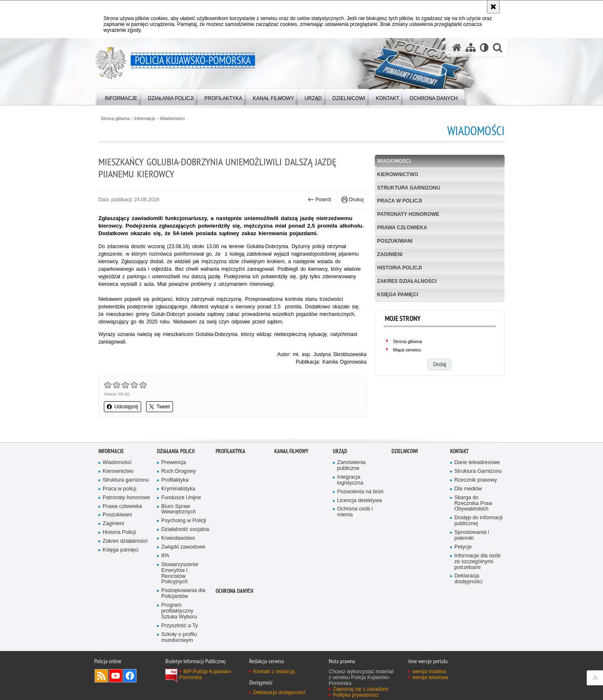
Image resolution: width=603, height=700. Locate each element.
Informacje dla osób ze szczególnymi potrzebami (477, 562)
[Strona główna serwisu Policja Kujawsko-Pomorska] (457, 47)
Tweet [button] (160, 407)
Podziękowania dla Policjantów (183, 594)
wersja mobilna (429, 672)
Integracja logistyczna (350, 480)
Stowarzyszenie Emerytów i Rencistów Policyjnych (180, 573)
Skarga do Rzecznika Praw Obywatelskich (473, 504)
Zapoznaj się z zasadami (361, 689)
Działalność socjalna (185, 529)
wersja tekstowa (430, 677)
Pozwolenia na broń (360, 492)
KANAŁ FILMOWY (291, 451)
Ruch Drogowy (179, 471)
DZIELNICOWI (405, 451)
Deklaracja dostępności (468, 579)
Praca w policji (400, 201)
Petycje (463, 547)
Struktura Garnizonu (478, 471)
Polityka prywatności (356, 695)
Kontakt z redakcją (274, 672)
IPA (165, 556)
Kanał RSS (101, 676)
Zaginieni (390, 254)
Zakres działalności (407, 281)
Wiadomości (172, 119)
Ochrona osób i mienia (355, 512)
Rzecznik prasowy (476, 480)
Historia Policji (400, 268)
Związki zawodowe (183, 547)
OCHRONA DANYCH (234, 591)
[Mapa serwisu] (471, 47)
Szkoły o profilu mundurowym (179, 637)
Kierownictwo (398, 174)
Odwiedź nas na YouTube (116, 676)
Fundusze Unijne (181, 498)
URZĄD (340, 451)
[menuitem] (121, 96)
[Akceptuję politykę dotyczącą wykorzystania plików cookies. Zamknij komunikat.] (493, 7)
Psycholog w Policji (184, 521)
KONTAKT (459, 451)
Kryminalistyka (178, 489)
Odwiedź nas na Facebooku (130, 676)
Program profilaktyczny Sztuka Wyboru (179, 611)
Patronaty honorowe (408, 214)
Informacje (145, 119)
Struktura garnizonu (409, 188)
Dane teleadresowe (477, 463)
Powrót (320, 200)
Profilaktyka (175, 480)
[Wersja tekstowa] (484, 47)
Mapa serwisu (407, 350)
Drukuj (352, 200)
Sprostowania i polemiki (472, 535)
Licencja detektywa (359, 501)
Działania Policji (176, 451)
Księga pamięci (398, 295)
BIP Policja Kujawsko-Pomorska (206, 674)
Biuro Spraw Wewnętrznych (179, 509)
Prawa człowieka (402, 228)
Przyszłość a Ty (179, 626)
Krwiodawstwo (178, 538)
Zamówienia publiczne (351, 465)
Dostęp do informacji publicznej (478, 521)
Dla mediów (468, 489)
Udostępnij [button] (122, 407)
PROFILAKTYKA (231, 451)
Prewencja (174, 463)
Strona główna (115, 119)
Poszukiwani (395, 241)
